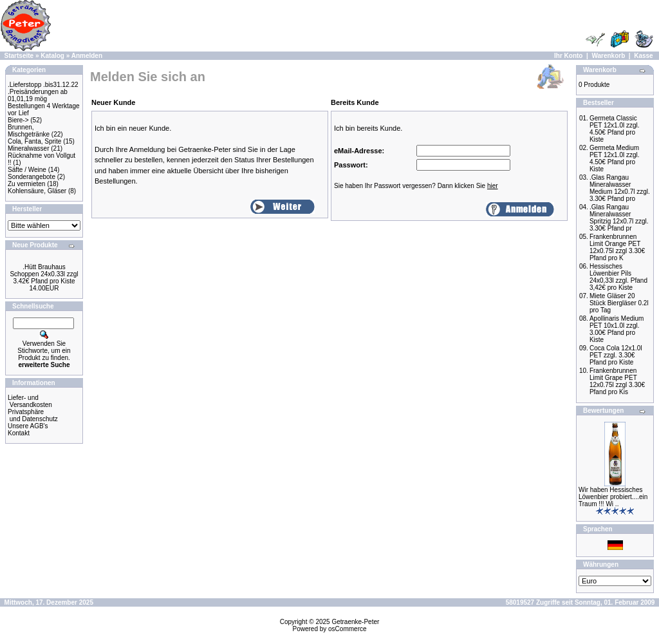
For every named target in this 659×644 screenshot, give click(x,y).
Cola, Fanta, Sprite (34, 141)
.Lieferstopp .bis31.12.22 (43, 85)
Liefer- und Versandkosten (30, 401)
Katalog (52, 56)
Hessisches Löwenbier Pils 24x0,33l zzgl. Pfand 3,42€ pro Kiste (618, 277)
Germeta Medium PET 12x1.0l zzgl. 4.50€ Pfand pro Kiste (615, 158)
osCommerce (347, 629)
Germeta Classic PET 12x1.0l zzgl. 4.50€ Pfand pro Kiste (615, 129)
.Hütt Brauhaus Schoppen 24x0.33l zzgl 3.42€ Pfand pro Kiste (44, 274)
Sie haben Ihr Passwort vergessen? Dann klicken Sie (416, 186)
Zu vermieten (26, 184)
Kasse (643, 56)
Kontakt (19, 433)
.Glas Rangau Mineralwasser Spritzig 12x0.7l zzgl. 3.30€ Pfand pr (619, 218)
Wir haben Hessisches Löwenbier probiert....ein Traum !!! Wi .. (613, 497)
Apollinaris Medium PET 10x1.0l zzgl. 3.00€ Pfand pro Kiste (617, 329)
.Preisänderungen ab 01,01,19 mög (38, 95)
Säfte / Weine (27, 170)
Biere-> (18, 120)
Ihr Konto (568, 56)
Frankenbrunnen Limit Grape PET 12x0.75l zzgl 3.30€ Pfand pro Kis (617, 381)
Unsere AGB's (28, 426)
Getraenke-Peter (355, 622)
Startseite (19, 56)
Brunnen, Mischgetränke (29, 131)
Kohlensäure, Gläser (37, 191)
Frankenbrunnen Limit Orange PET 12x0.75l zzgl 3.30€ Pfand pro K (617, 247)
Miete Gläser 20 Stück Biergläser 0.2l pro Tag (619, 303)
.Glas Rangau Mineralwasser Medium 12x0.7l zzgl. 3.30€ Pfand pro (620, 188)
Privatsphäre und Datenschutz (33, 415)
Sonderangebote (32, 177)
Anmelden (87, 56)
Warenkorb (608, 56)
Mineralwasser (28, 148)
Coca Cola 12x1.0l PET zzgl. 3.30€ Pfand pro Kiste (616, 355)
